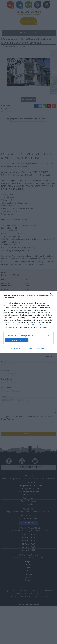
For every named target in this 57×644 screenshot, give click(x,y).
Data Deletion (15, 349)
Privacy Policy (42, 349)
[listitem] (28, 336)
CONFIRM (17, 340)
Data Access (28, 349)
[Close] (52, 296)
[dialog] (28, 322)
